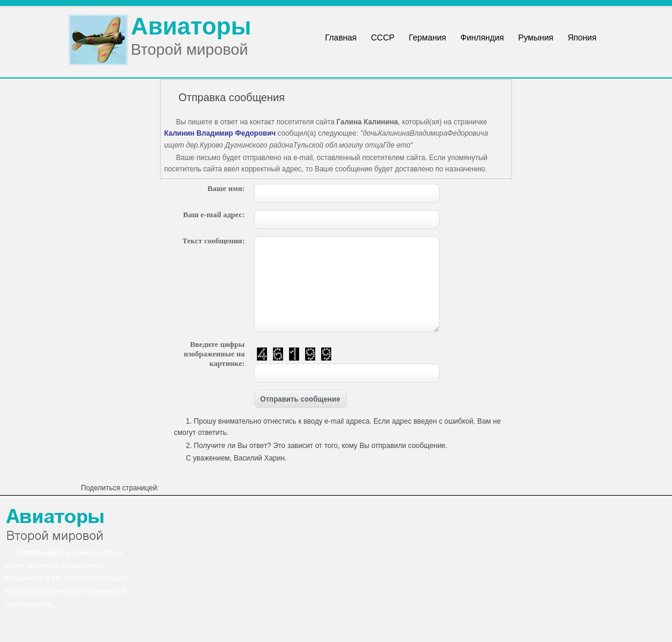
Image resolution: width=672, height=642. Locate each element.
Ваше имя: (226, 188)
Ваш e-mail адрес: (214, 214)
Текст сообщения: (214, 241)
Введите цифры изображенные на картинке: (214, 354)
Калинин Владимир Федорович (220, 133)
